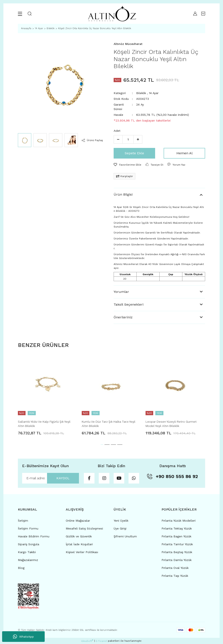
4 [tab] (120, 445)
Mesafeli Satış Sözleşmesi (84, 528)
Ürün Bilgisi (123, 194)
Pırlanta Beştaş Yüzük (177, 552)
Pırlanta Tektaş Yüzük (177, 528)
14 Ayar (154, 93)
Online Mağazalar (78, 521)
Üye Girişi (120, 528)
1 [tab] (102, 445)
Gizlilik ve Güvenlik (79, 536)
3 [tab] (113, 445)
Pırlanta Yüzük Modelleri (179, 521)
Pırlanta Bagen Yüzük (176, 536)
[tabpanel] (48, 396)
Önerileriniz (123, 317)
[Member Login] (194, 14)
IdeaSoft (87, 641)
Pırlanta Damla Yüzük (177, 560)
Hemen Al (184, 153)
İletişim (23, 521)
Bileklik (141, 93)
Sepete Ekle (134, 153)
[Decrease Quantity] (118, 139)
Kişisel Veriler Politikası (82, 552)
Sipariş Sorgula (29, 544)
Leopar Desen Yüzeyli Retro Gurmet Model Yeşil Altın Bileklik (171, 424)
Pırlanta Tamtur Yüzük (177, 544)
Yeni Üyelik (121, 521)
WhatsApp (23, 637)
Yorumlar (121, 292)
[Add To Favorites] (127, 165)
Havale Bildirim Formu (34, 536)
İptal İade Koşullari (79, 544)
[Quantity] (128, 139)
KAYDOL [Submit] (63, 478)
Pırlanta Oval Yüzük (175, 568)
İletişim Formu (28, 528)
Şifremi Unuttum (125, 536)
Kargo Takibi (27, 552)
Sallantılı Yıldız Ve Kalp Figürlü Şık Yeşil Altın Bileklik (44, 424)
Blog (21, 568)
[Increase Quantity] (138, 139)
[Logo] (111, 14)
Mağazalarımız (28, 560)
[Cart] (203, 14)
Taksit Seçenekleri (129, 304)
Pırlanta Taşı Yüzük (175, 576)
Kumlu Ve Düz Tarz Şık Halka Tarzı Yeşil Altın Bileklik (109, 424)
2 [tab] (107, 445)
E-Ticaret (101, 641)
